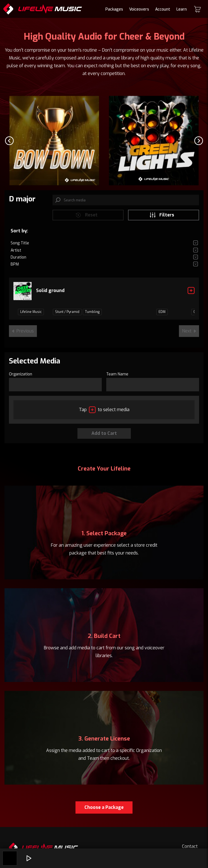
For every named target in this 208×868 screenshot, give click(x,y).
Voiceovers (139, 9)
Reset (86, 215)
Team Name (117, 374)
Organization (21, 374)
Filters (162, 215)
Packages (114, 9)
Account (163, 9)
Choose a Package (104, 807)
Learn (182, 9)
